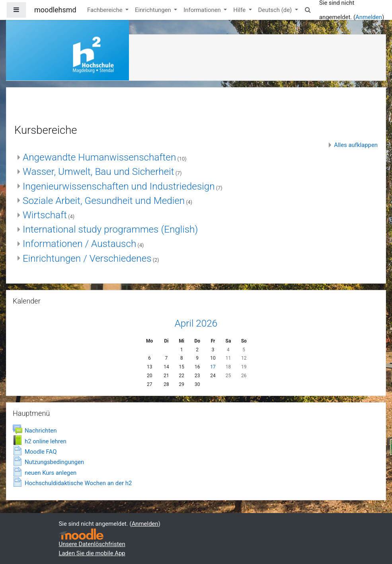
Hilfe (240, 10)
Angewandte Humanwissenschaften (99, 157)
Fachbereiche (105, 10)
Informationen (203, 10)
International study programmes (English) (110, 229)
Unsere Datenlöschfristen (92, 544)
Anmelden (369, 17)
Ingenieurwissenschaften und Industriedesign (119, 186)
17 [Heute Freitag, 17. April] (213, 367)
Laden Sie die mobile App (92, 553)
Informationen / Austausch (79, 244)
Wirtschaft (45, 215)
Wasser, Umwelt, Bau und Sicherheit (98, 171)
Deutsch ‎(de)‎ (276, 10)
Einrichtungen (154, 10)
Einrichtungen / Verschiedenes (87, 258)
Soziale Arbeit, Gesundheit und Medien (104, 201)
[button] (308, 10)
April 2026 (196, 323)
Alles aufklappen (356, 145)
